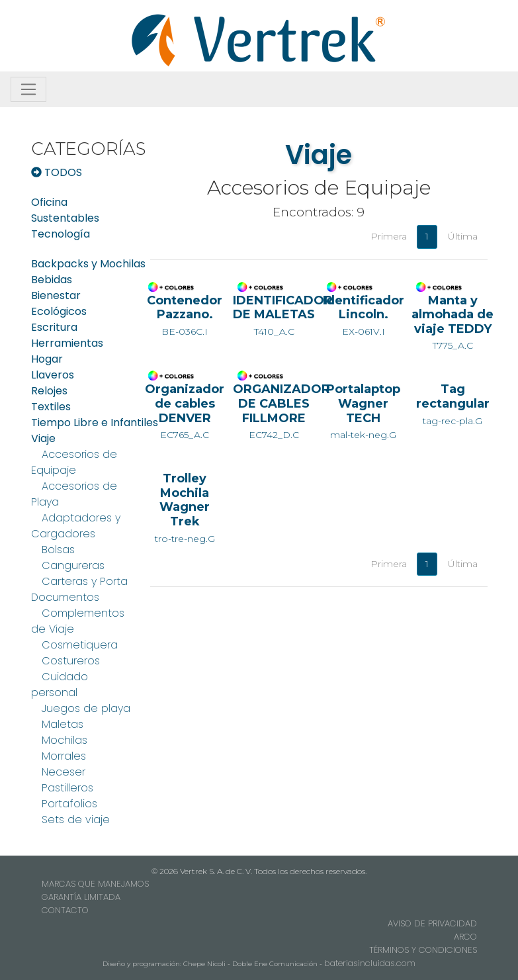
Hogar (47, 359)
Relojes (49, 391)
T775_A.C (453, 322)
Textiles (51, 407)
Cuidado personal (60, 685)
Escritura (54, 327)
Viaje (43, 438)
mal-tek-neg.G (364, 411)
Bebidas (52, 280)
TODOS (57, 172)
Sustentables (65, 218)
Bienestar (56, 295)
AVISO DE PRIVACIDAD (432, 923)
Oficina (49, 202)
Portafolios (69, 804)
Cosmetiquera (80, 645)
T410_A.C (274, 315)
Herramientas (67, 343)
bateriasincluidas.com (370, 963)
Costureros (71, 661)
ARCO (465, 937)
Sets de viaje (76, 820)
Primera (389, 236)
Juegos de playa (86, 708)
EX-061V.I (364, 315)
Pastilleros (67, 788)
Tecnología (61, 234)
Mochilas (65, 740)
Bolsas (58, 550)
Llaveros (53, 375)
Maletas (63, 724)
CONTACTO (65, 910)
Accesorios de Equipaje (74, 462)
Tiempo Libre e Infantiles (95, 423)
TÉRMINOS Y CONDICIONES (423, 950)
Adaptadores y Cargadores (76, 526)
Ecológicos (59, 311)
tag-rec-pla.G (453, 404)
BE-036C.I (185, 315)
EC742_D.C (274, 411)
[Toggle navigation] (28, 89)
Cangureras (73, 565)
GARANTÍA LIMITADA (81, 897)
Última (463, 236)
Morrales (64, 756)
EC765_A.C (185, 411)
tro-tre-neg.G (185, 507)
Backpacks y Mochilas (88, 264)
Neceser (64, 772)
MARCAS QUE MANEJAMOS (95, 884)
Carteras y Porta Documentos (79, 589)
